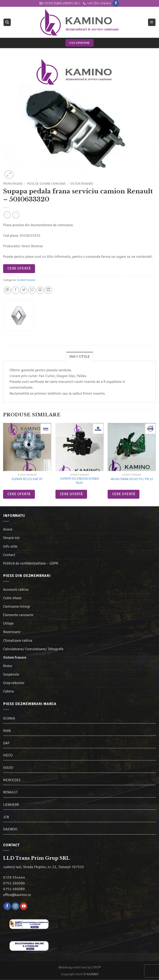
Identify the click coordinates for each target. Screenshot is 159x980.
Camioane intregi (17, 606)
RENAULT (10, 792)
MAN (7, 731)
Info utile (80, 357)
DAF (6, 743)
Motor (8, 666)
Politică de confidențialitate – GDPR (31, 563)
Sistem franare (82, 184)
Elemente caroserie (18, 615)
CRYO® (96, 967)
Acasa (8, 529)
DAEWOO (10, 829)
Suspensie (11, 674)
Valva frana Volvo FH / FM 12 (132, 479)
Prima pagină (13, 184)
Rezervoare (12, 632)
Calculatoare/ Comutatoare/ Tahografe (33, 649)
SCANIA (9, 718)
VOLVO (8, 768)
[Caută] (7, 22)
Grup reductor (14, 683)
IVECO (8, 755)
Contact (9, 555)
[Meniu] (152, 22)
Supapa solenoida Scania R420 (79, 481)
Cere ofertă (19, 268)
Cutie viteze (12, 598)
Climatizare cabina (18, 640)
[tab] (80, 356)
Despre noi (11, 538)
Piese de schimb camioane (46, 184)
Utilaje (8, 623)
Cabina (8, 691)
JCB (6, 817)
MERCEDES (12, 780)
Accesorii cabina (16, 589)
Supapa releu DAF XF (27, 479)
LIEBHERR (11, 805)
